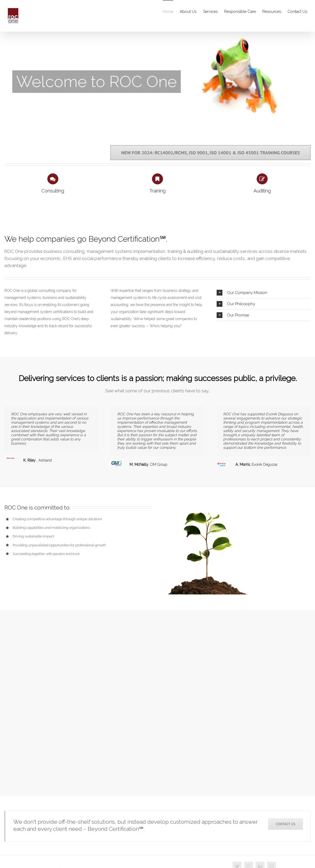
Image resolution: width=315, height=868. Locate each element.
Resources (272, 12)
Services (210, 12)
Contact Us (297, 12)
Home (168, 12)
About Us (188, 12)
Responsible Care (240, 12)
